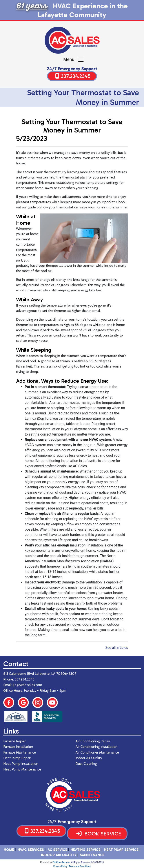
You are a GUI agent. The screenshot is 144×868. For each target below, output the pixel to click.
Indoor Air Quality (59, 855)
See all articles (117, 648)
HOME (9, 850)
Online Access (62, 862)
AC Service (57, 850)
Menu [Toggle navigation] (74, 60)
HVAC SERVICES (31, 850)
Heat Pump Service (121, 850)
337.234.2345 (76, 76)
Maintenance (92, 855)
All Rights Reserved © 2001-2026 (87, 862)
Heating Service (86, 850)
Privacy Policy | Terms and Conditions (72, 866)
